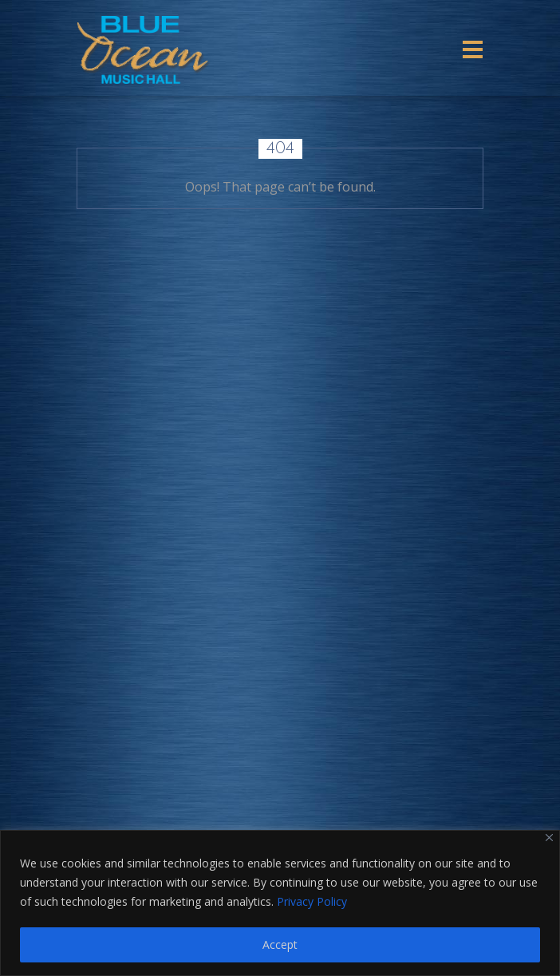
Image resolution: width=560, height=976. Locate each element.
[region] (280, 903)
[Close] (549, 838)
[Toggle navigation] (473, 49)
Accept (280, 944)
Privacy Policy (312, 901)
